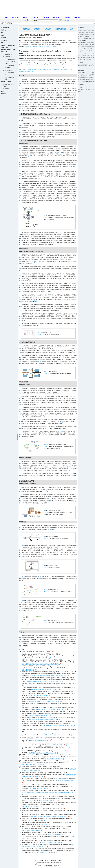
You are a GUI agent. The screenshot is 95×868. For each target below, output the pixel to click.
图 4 (48, 501)
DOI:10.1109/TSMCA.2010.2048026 (39, 741)
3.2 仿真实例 (6, 89)
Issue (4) (23, 23)
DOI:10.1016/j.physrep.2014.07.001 (51, 843)
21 (35, 301)
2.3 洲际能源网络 (7, 70)
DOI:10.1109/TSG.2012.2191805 (36, 788)
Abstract (3, 38)
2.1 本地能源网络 (7, 54)
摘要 (2, 33)
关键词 (3, 35)
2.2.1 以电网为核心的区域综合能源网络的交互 (10, 61)
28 (42, 416)
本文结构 (3, 30)
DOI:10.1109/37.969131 (28, 670)
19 (34, 263)
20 (51, 291)
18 (33, 263)
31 (66, 428)
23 (74, 313)
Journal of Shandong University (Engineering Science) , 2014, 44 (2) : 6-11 (41, 664)
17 (41, 176)
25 (38, 361)
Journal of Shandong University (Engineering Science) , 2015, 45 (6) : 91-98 (48, 816)
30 (62, 423)
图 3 (62, 432)
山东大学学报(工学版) (6, 23)
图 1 (48, 181)
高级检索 (67, 20)
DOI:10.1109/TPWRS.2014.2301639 (44, 853)
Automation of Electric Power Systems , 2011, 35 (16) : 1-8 (53, 735)
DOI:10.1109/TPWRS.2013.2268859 (31, 765)
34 (70, 468)
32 (32, 468)
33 (69, 468)
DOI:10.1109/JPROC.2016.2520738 (31, 806)
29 (43, 416)
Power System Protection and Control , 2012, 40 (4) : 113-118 (43, 701)
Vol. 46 (18, 23)
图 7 (23, 577)
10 (59, 152)
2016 (14, 23)
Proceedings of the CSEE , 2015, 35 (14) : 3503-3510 (45, 689)
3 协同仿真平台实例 (6, 82)
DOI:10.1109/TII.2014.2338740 (55, 745)
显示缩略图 (6, 27)
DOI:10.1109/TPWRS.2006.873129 (47, 800)
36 (47, 491)
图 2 (43, 362)
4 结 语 (3, 91)
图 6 (23, 546)
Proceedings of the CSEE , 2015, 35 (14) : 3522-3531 (42, 753)
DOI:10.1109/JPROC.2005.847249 (37, 695)
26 (75, 363)
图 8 (23, 600)
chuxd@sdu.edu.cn (89, 81)
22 (36, 301)
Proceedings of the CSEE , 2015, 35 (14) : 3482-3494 (41, 715)
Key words (4, 40)
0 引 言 (3, 43)
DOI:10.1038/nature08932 (54, 834)
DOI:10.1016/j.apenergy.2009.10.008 (67, 781)
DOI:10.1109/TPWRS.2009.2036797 (53, 759)
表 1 (36, 326)
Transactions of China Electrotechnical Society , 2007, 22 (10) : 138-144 (49, 676)
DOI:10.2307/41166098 (42, 824)
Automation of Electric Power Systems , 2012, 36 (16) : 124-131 (43, 682)
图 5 (51, 530)
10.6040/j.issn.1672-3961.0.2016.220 (43, 23)
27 (66, 409)
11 (28, 157)
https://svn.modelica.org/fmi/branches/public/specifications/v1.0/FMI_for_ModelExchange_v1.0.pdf (49, 793)
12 (53, 162)
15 (39, 176)
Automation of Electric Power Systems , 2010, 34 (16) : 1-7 (61, 725)
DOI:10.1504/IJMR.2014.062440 (30, 830)
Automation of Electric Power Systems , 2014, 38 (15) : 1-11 (51, 709)
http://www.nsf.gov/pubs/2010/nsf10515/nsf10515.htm (42, 719)
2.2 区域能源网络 (7, 57)
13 (75, 166)
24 (73, 352)
